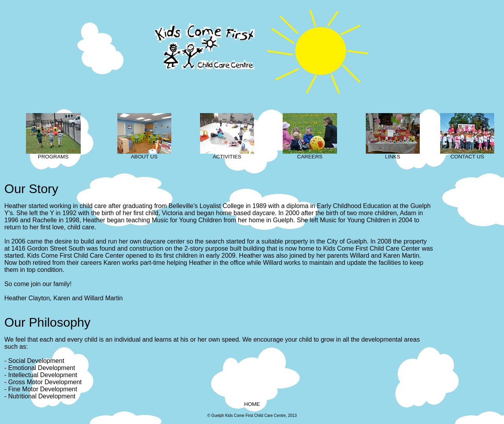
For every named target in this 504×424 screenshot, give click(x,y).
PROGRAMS (53, 154)
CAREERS (310, 154)
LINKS (393, 154)
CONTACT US (467, 154)
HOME (252, 404)
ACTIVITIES (227, 154)
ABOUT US (144, 154)
